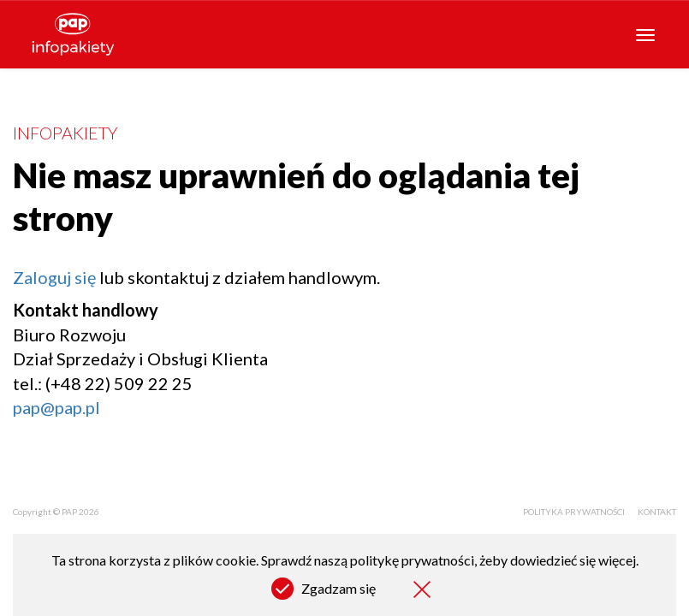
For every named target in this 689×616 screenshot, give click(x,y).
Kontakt (657, 512)
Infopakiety (65, 133)
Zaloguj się (54, 277)
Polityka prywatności (574, 512)
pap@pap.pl (56, 407)
